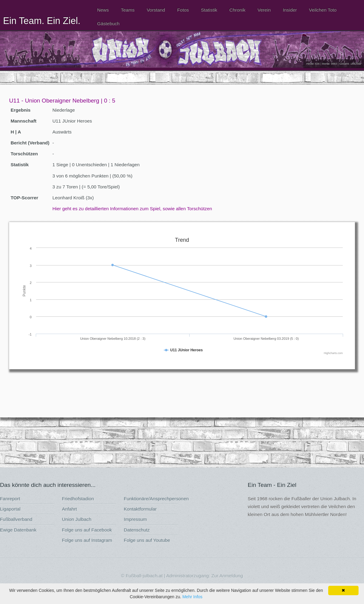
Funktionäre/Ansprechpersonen (156, 499)
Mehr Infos (192, 597)
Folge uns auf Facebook (87, 530)
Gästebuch (108, 24)
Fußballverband (16, 519)
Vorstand (156, 10)
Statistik (209, 10)
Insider (290, 10)
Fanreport (10, 499)
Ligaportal (10, 509)
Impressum (135, 519)
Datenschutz (137, 530)
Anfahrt (69, 509)
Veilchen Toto (323, 10)
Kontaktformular (140, 509)
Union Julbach (77, 519)
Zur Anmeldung (227, 576)
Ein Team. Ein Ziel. (42, 21)
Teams (128, 10)
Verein (264, 10)
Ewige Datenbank (18, 530)
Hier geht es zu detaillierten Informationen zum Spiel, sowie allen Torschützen (132, 209)
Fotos (183, 10)
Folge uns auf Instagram (87, 540)
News (103, 10)
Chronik (237, 10)
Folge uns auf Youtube (147, 540)
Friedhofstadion (78, 499)
